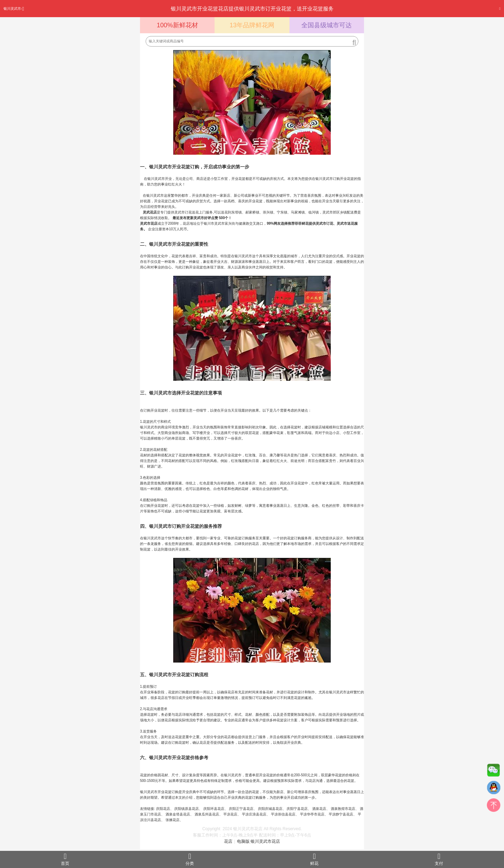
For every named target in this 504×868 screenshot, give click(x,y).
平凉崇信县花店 (283, 814)
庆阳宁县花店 (297, 809)
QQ (493, 789)
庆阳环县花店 (214, 809)
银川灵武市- (14, 9)
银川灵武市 (243, 256)
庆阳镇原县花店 (187, 809)
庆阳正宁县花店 (241, 809)
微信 (493, 772)
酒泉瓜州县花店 (207, 814)
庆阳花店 (163, 809)
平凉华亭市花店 (312, 814)
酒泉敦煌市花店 (343, 809)
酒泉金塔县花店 (178, 814)
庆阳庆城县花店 (270, 809)
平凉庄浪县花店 (254, 814)
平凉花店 (230, 814)
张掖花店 (173, 820)
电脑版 (243, 841)
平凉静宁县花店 (341, 814)
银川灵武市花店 (265, 841)
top (493, 807)
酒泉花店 (319, 809)
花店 (228, 841)
